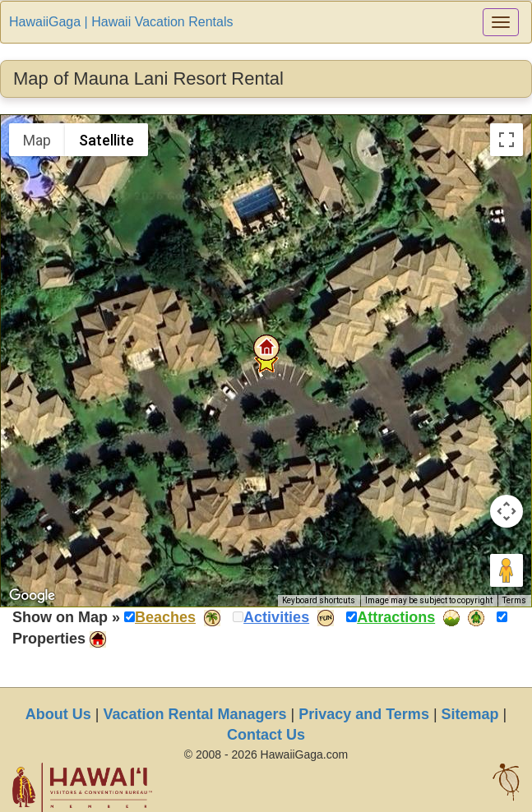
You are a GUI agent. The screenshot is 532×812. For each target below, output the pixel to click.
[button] (266, 348)
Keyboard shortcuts (319, 600)
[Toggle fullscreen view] (507, 140)
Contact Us (266, 735)
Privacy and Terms (364, 714)
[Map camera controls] (507, 511)
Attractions (396, 617)
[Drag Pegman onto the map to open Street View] (507, 570)
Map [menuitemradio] (37, 140)
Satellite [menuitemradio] (106, 140)
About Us (58, 714)
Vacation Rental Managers (194, 714)
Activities (276, 617)
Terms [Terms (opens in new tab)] (514, 600)
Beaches (165, 617)
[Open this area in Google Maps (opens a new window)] (32, 596)
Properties (49, 639)
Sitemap (470, 714)
